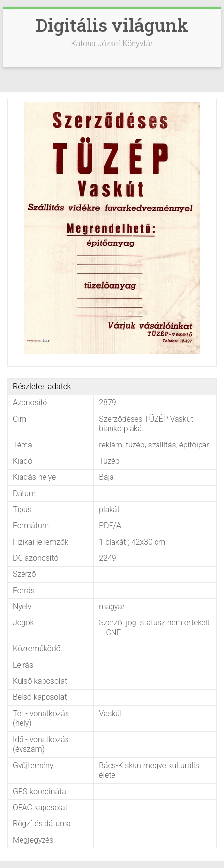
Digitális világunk (112, 25)
